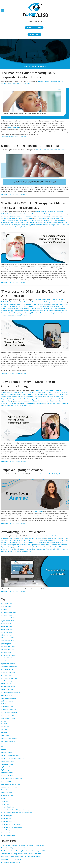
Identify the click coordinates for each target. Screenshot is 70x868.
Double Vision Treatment (23, 214)
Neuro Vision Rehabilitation (10, 755)
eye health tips (6, 624)
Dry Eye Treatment (39, 214)
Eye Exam (13, 216)
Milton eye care (6, 635)
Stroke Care (5, 790)
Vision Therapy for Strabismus (21, 227)
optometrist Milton (8, 641)
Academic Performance (9, 667)
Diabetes (4, 704)
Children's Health (7, 690)
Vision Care (26, 83)
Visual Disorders (7, 833)
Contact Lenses (43, 81)
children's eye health (8, 687)
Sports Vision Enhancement (41, 220)
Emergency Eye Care (53, 214)
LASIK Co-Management (25, 216)
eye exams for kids (8, 621)
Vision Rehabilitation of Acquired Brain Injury (29, 223)
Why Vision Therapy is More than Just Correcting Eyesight (29, 384)
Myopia (4, 750)
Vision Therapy (6, 818)
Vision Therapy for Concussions (12, 827)
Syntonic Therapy (7, 223)
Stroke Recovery (7, 793)
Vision (3, 798)
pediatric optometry (8, 649)
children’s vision (6, 615)
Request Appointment (34, 28)
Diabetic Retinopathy (8, 710)
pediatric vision (6, 652)
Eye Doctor (5, 216)
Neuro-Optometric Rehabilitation (13, 758)
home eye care (6, 632)
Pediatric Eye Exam (53, 218)
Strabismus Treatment (59, 220)
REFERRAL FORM (34, 35)
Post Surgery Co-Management (12, 778)
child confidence (7, 604)
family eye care (7, 626)
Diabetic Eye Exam (7, 214)
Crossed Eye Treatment (55, 212)
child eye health (7, 675)
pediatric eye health (8, 646)
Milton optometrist (8, 638)
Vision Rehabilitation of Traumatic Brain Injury (16, 813)
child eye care (6, 606)
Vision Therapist (15, 225)
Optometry (5, 770)
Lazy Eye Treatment (40, 216)
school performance (8, 661)
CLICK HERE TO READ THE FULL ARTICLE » (14, 137)
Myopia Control (53, 216)
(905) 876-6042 (36, 21)
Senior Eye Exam (25, 220)
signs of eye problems (9, 664)
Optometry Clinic (60, 150)
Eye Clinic (50, 150)
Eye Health (5, 732)
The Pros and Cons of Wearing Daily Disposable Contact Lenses (28, 75)
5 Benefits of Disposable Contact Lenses (31, 146)
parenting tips (6, 644)
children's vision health (9, 612)
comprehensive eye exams (10, 692)
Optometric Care (18, 218)
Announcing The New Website (23, 532)
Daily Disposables (55, 81)
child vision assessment (9, 678)
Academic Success (8, 669)
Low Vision (5, 744)
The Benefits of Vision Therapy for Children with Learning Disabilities (34, 206)
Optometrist (29, 218)
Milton (19, 83)
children (4, 609)
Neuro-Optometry (7, 761)
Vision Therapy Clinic (28, 225)
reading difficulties (8, 658)
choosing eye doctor (8, 618)
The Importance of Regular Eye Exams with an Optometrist (33, 294)
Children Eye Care (7, 684)
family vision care (7, 629)
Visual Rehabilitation (8, 836)
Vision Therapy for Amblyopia (46, 225)
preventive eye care (8, 655)
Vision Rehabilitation (8, 807)
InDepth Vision (12, 83)
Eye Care (4, 721)
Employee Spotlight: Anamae (22, 470)
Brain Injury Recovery (8, 672)
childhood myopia (7, 681)
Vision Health (6, 804)
